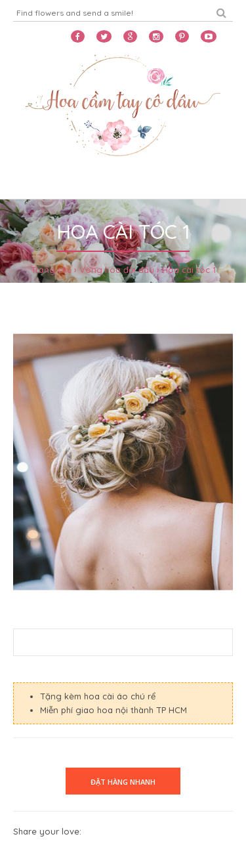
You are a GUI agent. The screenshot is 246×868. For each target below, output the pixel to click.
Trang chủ (51, 270)
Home (28, 182)
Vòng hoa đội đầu (117, 270)
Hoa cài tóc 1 (189, 270)
